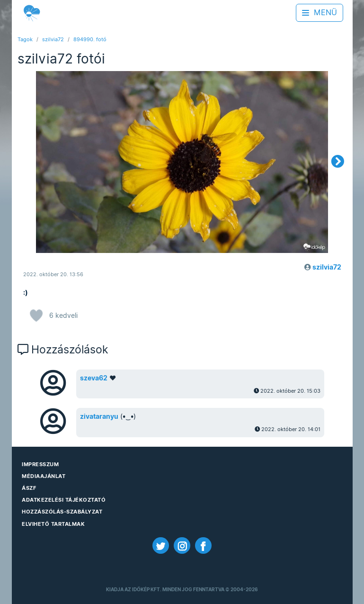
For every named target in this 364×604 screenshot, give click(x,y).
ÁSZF (29, 488)
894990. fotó (90, 39)
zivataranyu (99, 416)
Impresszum (40, 464)
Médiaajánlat (44, 476)
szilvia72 (53, 39)
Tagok (25, 39)
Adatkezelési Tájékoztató (64, 500)
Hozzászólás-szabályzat (62, 512)
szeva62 (94, 378)
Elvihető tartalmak (53, 524)
